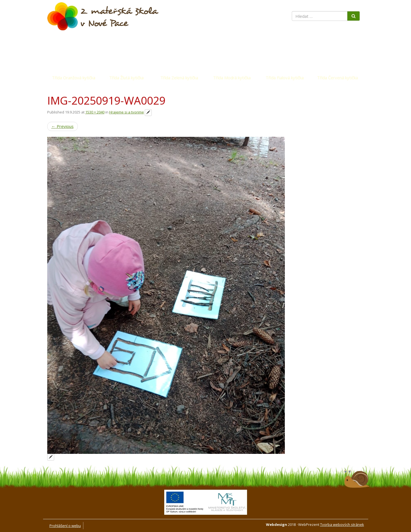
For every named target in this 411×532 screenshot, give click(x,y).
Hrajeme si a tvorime (127, 112)
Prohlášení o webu (65, 526)
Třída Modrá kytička (232, 78)
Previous (63, 126)
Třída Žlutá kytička (126, 78)
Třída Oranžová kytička (74, 78)
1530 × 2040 (95, 112)
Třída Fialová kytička (285, 78)
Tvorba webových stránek (342, 524)
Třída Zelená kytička (179, 78)
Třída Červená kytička (337, 78)
